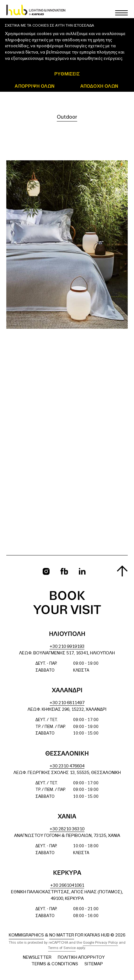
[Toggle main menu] (121, 13)
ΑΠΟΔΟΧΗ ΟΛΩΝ (99, 86)
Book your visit (67, 603)
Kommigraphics (26, 935)
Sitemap (94, 964)
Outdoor (67, 117)
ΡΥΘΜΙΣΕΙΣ (67, 74)
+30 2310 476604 (67, 766)
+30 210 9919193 (67, 647)
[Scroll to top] (122, 571)
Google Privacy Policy (100, 943)
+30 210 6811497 (67, 703)
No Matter (62, 935)
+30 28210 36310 (67, 829)
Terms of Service (62, 948)
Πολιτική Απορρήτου (81, 958)
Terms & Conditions (55, 964)
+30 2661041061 (67, 886)
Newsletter (37, 958)
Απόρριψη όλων (35, 86)
